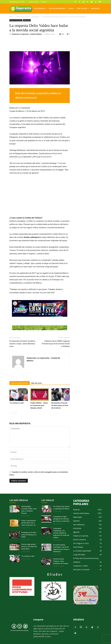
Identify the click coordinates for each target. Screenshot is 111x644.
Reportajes (35, 17)
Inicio (11, 17)
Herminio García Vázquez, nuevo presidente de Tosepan (61, 561)
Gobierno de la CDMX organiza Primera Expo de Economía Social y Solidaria (56, 344)
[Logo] (21, 8)
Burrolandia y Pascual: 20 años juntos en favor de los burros (60, 405)
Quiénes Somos (34, 2)
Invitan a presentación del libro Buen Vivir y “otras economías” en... (29, 523)
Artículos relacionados (20, 383)
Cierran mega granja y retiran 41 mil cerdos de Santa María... (29, 547)
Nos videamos (41, 8)
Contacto (44, 2)
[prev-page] (11, 413)
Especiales (95, 8)
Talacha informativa (58, 8)
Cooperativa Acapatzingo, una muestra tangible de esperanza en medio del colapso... (61, 533)
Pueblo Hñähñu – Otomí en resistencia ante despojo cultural (39, 405)
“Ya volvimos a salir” (17, 403)
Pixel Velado (83, 8)
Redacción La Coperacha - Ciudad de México (27, 34)
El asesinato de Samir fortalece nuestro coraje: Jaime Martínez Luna (22, 344)
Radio (72, 8)
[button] (75, 2)
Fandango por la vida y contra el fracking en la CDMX (29, 535)
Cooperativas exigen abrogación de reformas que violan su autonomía (61, 519)
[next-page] (15, 413)
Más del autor (37, 383)
